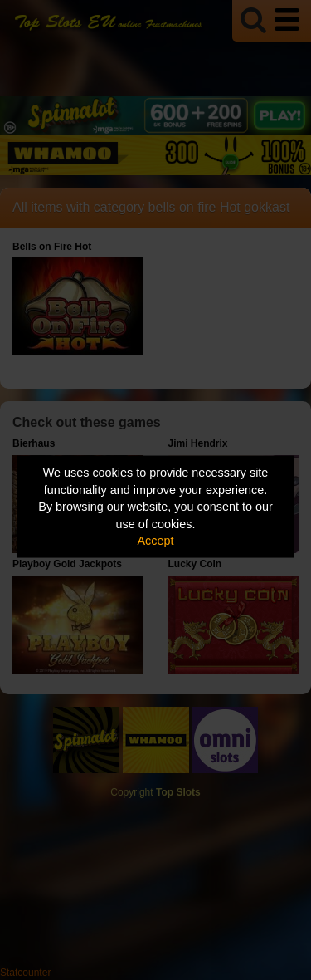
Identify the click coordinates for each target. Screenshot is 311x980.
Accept (156, 541)
